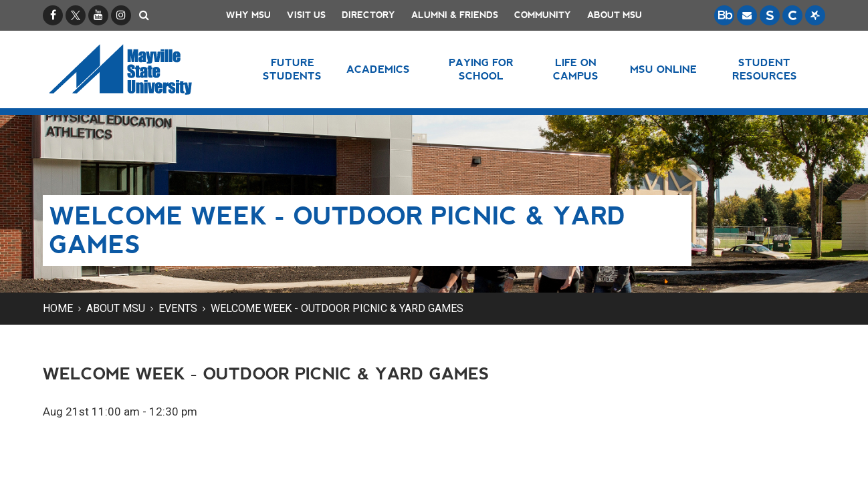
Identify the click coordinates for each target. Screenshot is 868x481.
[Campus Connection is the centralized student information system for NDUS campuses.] (792, 15)
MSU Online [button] (663, 69)
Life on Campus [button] (576, 69)
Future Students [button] (292, 69)
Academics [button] (378, 69)
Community (543, 15)
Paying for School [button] (481, 69)
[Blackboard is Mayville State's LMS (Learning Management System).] (724, 15)
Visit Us (306, 15)
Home (58, 308)
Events (178, 308)
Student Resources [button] (765, 69)
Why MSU (248, 15)
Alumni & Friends (455, 15)
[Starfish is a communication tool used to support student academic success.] (815, 15)
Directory (368, 15)
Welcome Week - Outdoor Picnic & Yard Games (337, 308)
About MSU (615, 15)
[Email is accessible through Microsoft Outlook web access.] (747, 15)
